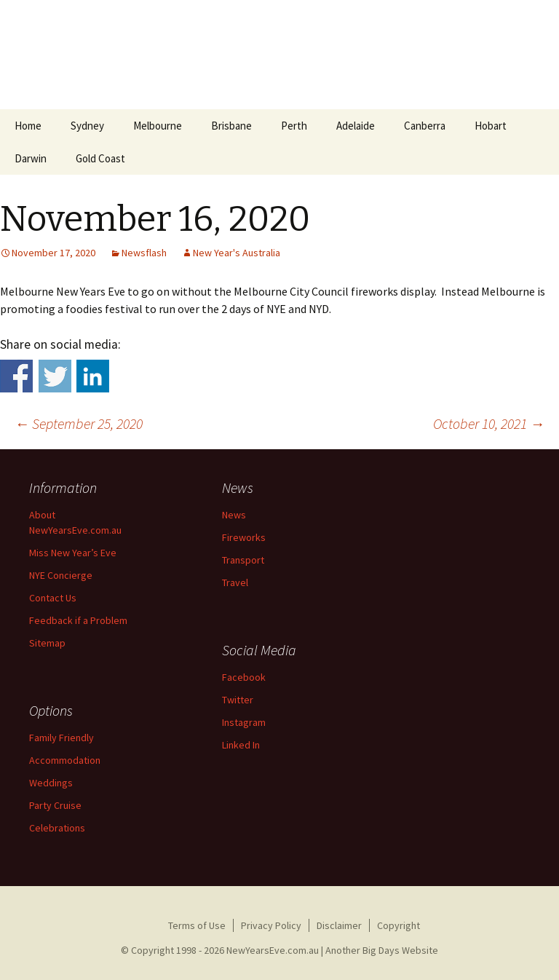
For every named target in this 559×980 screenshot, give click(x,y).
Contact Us (53, 598)
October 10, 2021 (489, 423)
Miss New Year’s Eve (73, 553)
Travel (235, 582)
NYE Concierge (61, 575)
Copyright (399, 925)
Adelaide (356, 126)
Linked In (241, 745)
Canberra (425, 126)
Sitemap (47, 643)
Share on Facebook (16, 376)
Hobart (491, 126)
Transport (243, 560)
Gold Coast (100, 158)
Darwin (31, 158)
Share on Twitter (55, 376)
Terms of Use (197, 925)
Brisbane (231, 126)
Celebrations (57, 828)
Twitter (238, 700)
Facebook (244, 677)
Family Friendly (62, 738)
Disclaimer (339, 925)
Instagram (244, 722)
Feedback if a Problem (78, 620)
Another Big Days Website (382, 950)
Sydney (87, 126)
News (234, 515)
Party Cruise (55, 805)
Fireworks (244, 537)
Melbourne (158, 126)
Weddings (51, 783)
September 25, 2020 (79, 423)
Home (28, 126)
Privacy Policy (271, 925)
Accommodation (65, 760)
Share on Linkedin (93, 376)
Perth (294, 126)
